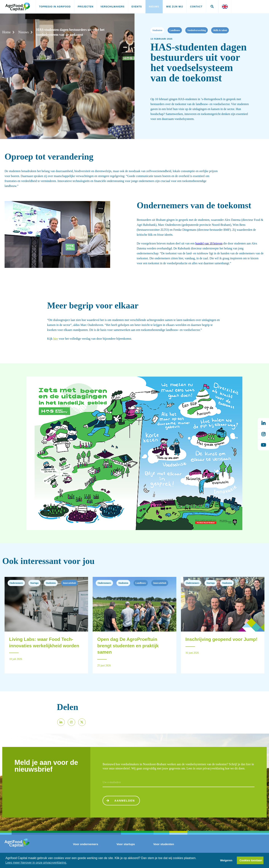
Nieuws (154, 7)
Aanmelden (120, 801)
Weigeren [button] (226, 860)
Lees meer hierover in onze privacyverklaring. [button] (36, 863)
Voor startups (126, 844)
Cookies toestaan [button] (251, 860)
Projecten (86, 7)
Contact (196, 7)
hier (56, 339)
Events (137, 7)
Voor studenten (164, 844)
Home (6, 32)
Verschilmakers (113, 7)
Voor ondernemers (86, 844)
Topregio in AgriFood (55, 7)
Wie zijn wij (175, 7)
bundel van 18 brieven (209, 243)
